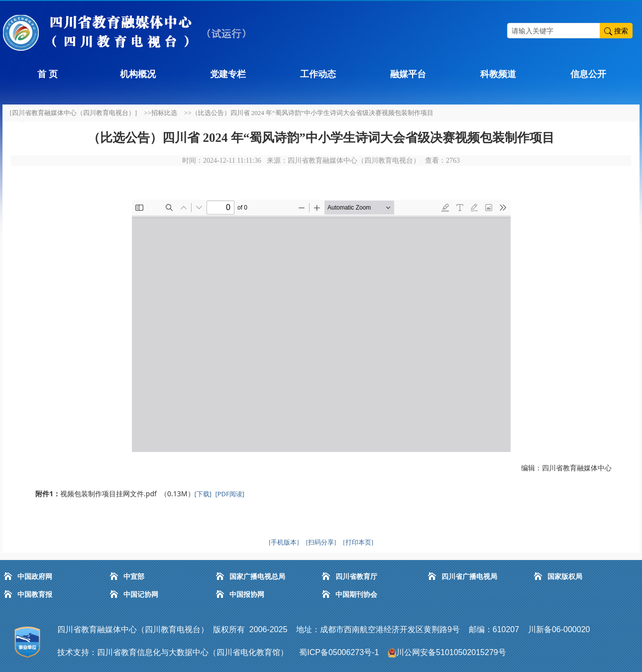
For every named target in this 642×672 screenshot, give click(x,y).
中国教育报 (35, 595)
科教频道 (498, 74)
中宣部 (134, 577)
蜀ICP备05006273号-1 (340, 652)
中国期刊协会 (356, 595)
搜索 (616, 31)
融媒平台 (408, 74)
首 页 (48, 74)
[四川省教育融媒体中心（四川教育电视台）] (74, 113)
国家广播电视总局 (257, 577)
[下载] (203, 494)
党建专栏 (228, 74)
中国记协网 (141, 595)
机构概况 (138, 74)
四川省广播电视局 (469, 577)
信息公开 (588, 74)
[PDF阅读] (230, 494)
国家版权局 (565, 577)
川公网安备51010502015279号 (451, 652)
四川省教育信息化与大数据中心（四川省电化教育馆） (193, 652)
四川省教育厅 (356, 577)
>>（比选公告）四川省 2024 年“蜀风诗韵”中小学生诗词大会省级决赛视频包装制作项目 (309, 113)
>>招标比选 (160, 113)
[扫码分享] (321, 542)
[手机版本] (284, 542)
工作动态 (318, 74)
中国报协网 (247, 595)
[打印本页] (358, 542)
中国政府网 (35, 577)
